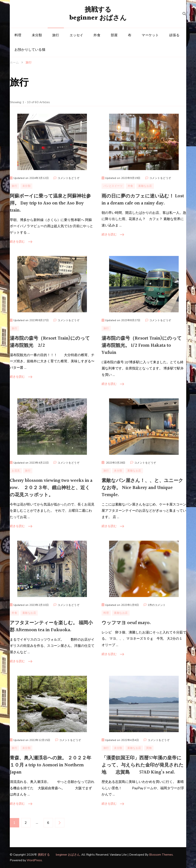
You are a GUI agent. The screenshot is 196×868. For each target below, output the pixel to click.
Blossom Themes (161, 855)
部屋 (114, 35)
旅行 (56, 35)
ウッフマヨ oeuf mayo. (126, 623)
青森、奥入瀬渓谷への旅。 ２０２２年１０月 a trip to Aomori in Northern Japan (51, 765)
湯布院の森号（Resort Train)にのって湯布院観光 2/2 (50, 342)
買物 (149, 748)
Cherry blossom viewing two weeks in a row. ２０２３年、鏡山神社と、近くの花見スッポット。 (51, 488)
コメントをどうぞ (68, 178)
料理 (18, 35)
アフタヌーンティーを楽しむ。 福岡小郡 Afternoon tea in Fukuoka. (51, 626)
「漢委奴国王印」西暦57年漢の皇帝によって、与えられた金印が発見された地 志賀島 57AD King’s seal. (143, 765)
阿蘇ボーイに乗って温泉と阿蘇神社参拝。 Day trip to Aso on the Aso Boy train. (50, 203)
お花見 (16, 471)
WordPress (34, 860)
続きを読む (17, 242)
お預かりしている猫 (30, 50)
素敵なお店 (145, 186)
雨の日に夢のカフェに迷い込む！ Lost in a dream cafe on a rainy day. (143, 200)
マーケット (150, 35)
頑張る (174, 35)
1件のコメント (157, 605)
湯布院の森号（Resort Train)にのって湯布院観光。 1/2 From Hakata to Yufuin (142, 345)
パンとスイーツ (113, 186)
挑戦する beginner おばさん (98, 14)
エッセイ (76, 35)
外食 (97, 35)
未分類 (37, 35)
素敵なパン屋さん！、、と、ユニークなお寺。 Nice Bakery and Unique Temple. (142, 488)
